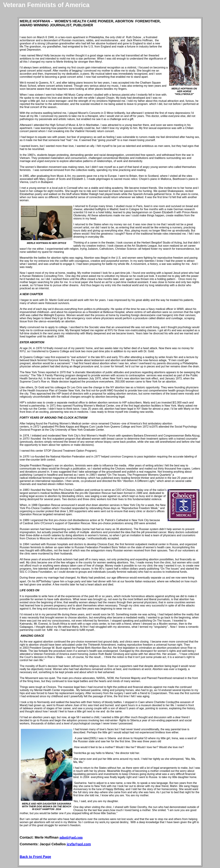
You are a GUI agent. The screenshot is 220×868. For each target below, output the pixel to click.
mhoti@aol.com (71, 837)
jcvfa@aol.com (79, 844)
